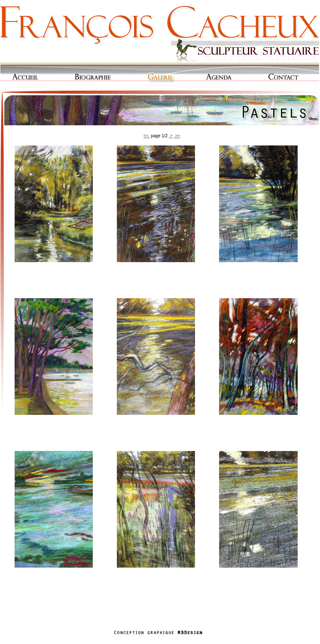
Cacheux (160, 32)
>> (177, 136)
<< (146, 136)
